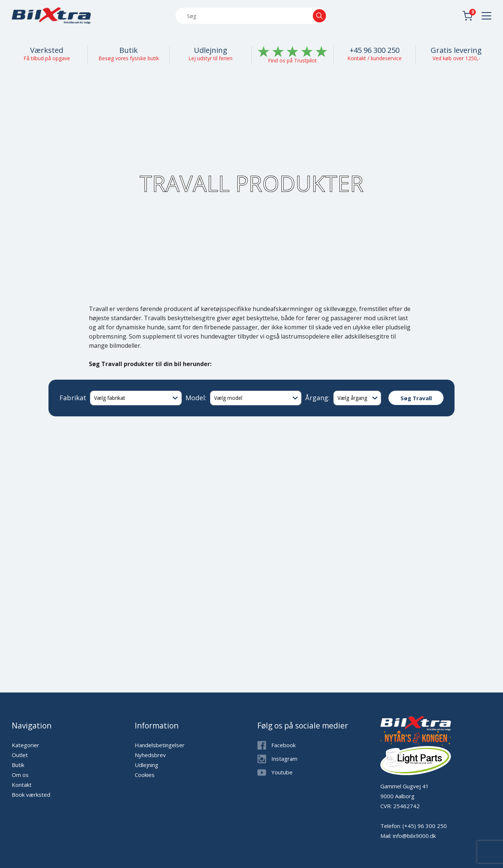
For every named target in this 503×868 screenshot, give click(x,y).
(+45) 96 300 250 (425, 826)
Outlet (20, 755)
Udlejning (211, 50)
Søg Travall (416, 398)
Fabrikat (73, 398)
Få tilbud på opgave (47, 58)
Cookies (145, 775)
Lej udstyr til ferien (210, 58)
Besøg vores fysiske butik (129, 58)
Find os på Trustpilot (292, 60)
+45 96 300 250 (374, 50)
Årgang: (317, 398)
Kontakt (22, 785)
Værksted (47, 50)
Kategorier (26, 745)
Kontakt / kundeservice (374, 58)
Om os (20, 775)
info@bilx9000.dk (414, 836)
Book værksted (31, 795)
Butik (129, 50)
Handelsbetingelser (160, 745)
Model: (196, 398)
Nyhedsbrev (150, 755)
